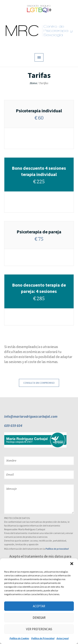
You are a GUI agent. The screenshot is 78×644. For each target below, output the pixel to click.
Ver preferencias (39, 629)
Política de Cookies (19, 638)
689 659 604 (13, 426)
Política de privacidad (57, 549)
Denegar (39, 618)
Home (33, 83)
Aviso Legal (63, 638)
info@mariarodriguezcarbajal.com (31, 416)
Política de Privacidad (43, 638)
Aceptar (39, 606)
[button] (72, 564)
